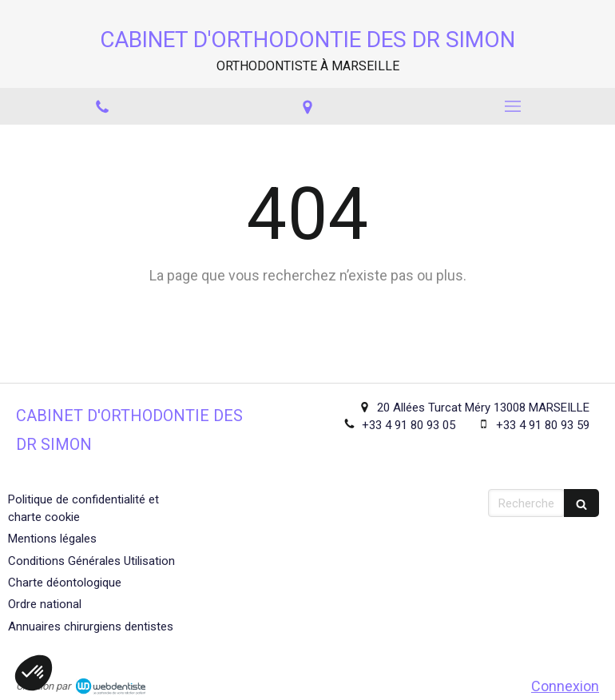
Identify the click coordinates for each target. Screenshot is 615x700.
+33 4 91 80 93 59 (543, 425)
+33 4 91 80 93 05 (409, 425)
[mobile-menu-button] (512, 106)
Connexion (565, 686)
